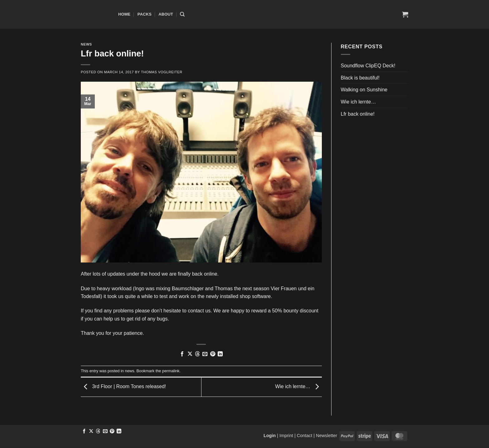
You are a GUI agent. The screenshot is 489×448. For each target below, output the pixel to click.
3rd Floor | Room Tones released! (123, 387)
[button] (405, 14)
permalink (171, 371)
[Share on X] (190, 354)
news (86, 44)
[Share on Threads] (197, 354)
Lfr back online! (358, 114)
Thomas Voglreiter (162, 72)
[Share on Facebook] (182, 354)
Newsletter (327, 436)
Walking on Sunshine (364, 90)
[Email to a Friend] (205, 354)
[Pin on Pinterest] (213, 354)
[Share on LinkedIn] (220, 354)
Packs (145, 14)
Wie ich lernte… (298, 387)
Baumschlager (188, 289)
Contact (305, 436)
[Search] (182, 14)
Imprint (286, 436)
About (166, 14)
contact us (199, 311)
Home (124, 14)
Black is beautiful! (360, 78)
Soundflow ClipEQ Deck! (368, 66)
